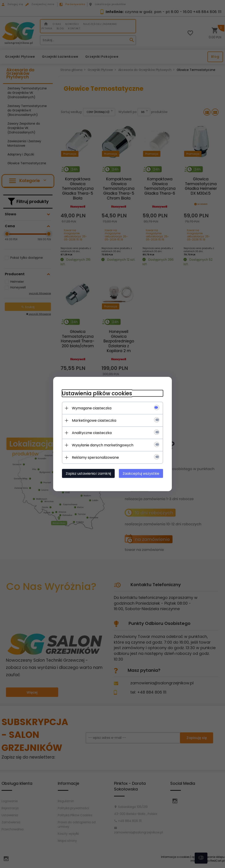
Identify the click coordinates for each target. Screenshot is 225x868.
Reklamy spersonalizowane (95, 457)
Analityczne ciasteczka (92, 433)
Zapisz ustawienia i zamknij (88, 474)
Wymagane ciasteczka (92, 408)
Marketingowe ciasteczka (94, 420)
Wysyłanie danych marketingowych (103, 445)
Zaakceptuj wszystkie (141, 474)
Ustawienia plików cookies (97, 393)
